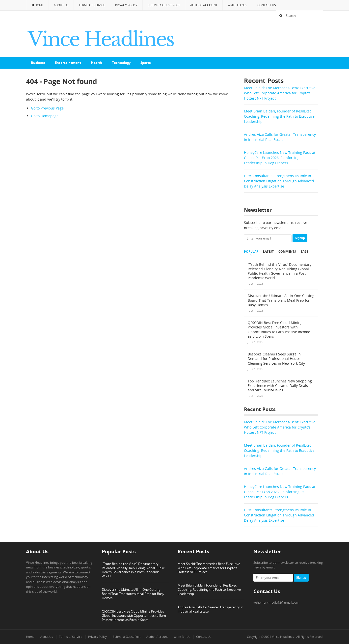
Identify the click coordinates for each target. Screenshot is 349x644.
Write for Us (237, 5)
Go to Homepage (45, 116)
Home (37, 5)
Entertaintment (68, 63)
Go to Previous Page (47, 108)
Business (38, 63)
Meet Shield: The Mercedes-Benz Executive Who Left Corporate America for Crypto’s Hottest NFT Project (280, 93)
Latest (268, 252)
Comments (287, 252)
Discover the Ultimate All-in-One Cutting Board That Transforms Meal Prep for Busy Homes (133, 594)
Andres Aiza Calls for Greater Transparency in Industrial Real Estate (210, 609)
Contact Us (267, 5)
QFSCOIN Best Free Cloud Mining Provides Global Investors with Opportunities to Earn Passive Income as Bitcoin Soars (134, 616)
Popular (251, 252)
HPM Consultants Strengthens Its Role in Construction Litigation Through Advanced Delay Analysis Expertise (279, 181)
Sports (146, 63)
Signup (300, 238)
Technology (121, 63)
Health (96, 63)
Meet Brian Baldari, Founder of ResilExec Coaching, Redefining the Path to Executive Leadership (279, 116)
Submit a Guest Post (164, 5)
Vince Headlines (283, 637)
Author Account (204, 5)
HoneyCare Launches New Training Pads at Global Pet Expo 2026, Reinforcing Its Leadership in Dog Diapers (280, 158)
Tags (305, 252)
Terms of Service (92, 5)
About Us (61, 5)
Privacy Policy (126, 5)
